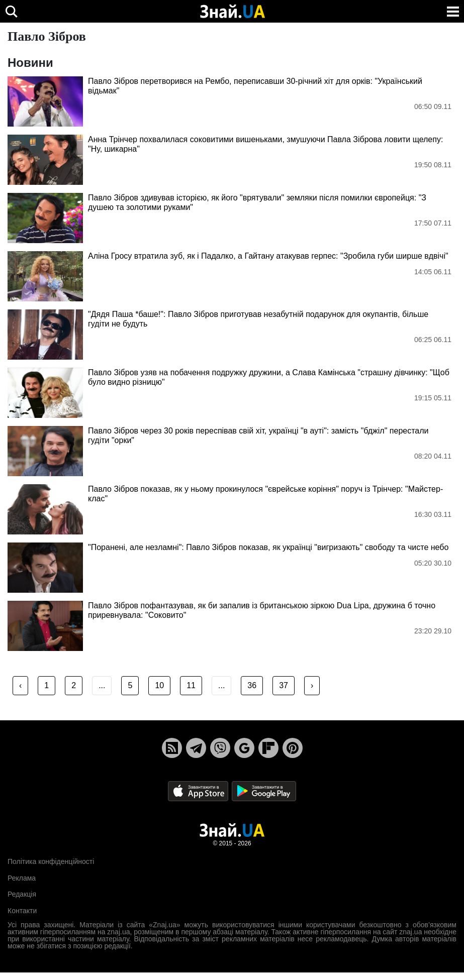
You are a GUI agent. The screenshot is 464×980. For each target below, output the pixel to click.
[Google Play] (264, 791)
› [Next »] (312, 685)
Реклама (22, 878)
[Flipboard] (268, 748)
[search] (11, 11)
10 (159, 685)
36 (252, 685)
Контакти (22, 911)
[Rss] (172, 748)
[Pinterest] (293, 748)
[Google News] (244, 748)
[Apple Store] (199, 791)
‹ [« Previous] (20, 685)
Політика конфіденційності (51, 861)
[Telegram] (196, 748)
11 (191, 685)
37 (284, 685)
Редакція (22, 894)
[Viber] (220, 748)
